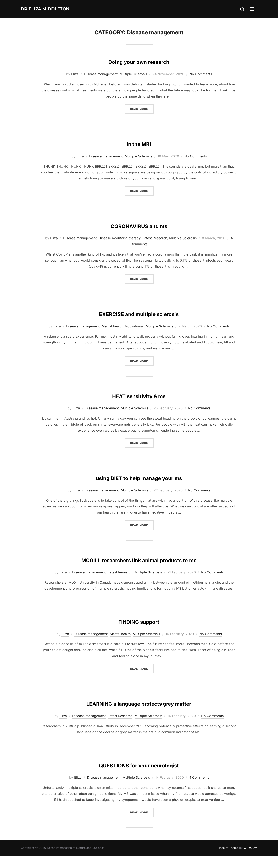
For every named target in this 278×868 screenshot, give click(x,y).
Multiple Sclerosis (133, 74)
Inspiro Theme (229, 860)
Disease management (101, 74)
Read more (142, 108)
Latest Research (155, 238)
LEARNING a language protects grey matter (139, 715)
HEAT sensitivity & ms (139, 395)
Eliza (75, 74)
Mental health (112, 326)
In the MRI (139, 143)
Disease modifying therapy (119, 238)
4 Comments (199, 790)
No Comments (201, 74)
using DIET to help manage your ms (139, 477)
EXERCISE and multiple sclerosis (139, 313)
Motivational (134, 326)
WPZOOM (250, 860)
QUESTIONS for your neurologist (139, 776)
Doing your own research (139, 61)
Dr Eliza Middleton (54, 9)
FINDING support (139, 633)
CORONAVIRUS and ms (139, 225)
